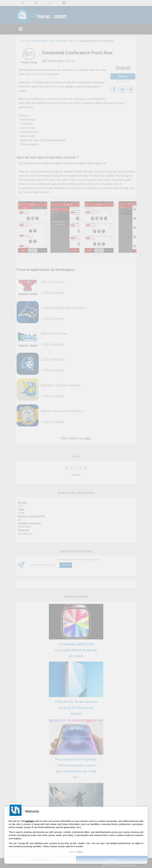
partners (30, 821)
